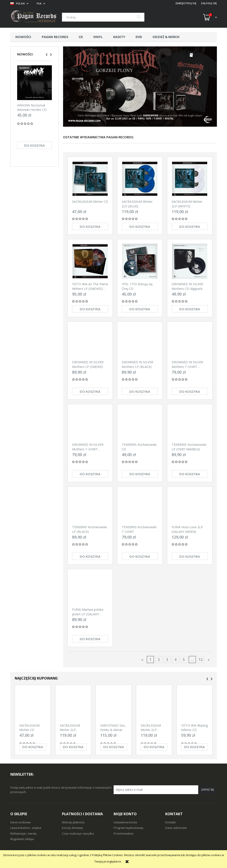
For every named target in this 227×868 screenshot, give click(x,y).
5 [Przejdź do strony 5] (184, 660)
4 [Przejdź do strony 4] (175, 660)
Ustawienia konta (125, 822)
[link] (140, 87)
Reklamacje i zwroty (24, 833)
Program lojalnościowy (129, 828)
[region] (140, 87)
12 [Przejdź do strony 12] (201, 660)
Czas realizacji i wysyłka (78, 833)
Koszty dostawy (73, 828)
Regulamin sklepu (22, 839)
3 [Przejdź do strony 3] (167, 660)
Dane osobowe (21, 822)
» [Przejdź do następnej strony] (209, 660)
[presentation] (47, 55)
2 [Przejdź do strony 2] (159, 660)
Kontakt (170, 822)
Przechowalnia (123, 833)
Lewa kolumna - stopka (26, 828)
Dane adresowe (176, 828)
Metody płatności (73, 822)
